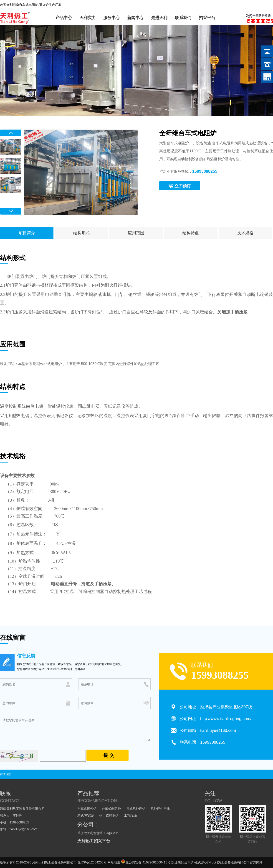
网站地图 (114, 862)
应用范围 (136, 233)
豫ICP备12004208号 (92, 862)
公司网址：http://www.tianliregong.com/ (216, 719)
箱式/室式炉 (86, 815)
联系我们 (183, 18)
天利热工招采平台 (94, 841)
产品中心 (64, 18)
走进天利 (159, 18)
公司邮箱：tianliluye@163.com (208, 730)
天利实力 (88, 18)
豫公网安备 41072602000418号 (146, 862)
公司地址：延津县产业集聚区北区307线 (216, 707)
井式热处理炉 (136, 809)
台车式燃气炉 (87, 809)
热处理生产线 (160, 809)
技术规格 (245, 233)
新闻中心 (135, 18)
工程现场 (130, 815)
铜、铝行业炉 (109, 815)
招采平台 (207, 18)
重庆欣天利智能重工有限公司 (98, 833)
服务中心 (111, 18)
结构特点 (191, 233)
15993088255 (205, 171)
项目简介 (27, 233)
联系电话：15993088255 (202, 742)
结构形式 (81, 233)
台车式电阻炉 (111, 809)
